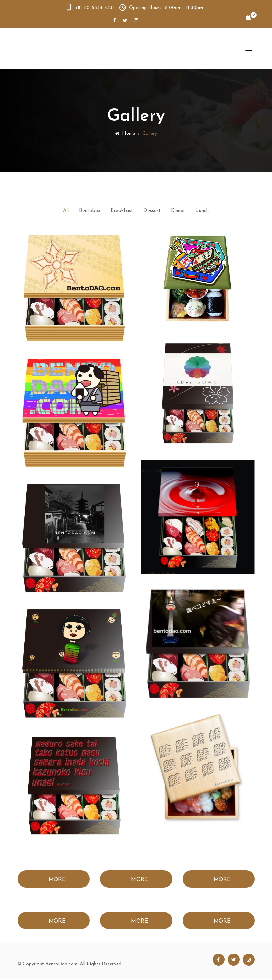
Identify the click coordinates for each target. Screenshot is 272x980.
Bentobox (90, 211)
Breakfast (122, 211)
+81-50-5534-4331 (95, 8)
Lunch (202, 211)
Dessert (152, 211)
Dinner (178, 211)
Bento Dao (53, 48)
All (66, 211)
